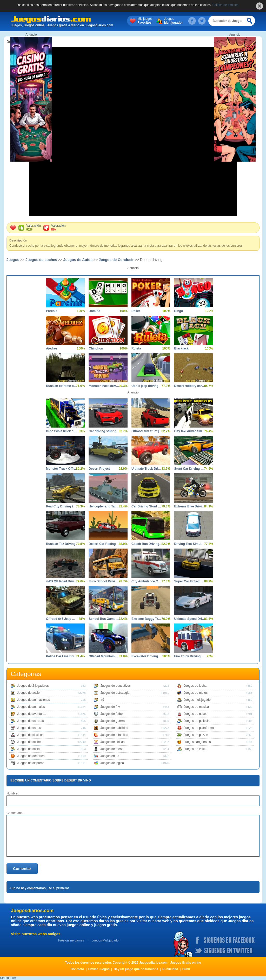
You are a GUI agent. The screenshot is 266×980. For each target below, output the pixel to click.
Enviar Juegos (99, 969)
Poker (136, 311)
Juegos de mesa (112, 749)
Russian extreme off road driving (61, 386)
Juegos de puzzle (196, 735)
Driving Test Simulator (189, 544)
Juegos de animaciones (34, 700)
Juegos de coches (41, 260)
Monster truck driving (104, 386)
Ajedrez (52, 348)
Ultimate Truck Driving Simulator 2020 (147, 469)
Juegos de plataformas (200, 728)
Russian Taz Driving (61, 544)
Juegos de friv (110, 707)
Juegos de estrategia (115, 693)
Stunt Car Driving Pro (189, 469)
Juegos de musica (197, 707)
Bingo (178, 311)
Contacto (77, 969)
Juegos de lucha (195, 686)
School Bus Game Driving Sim (104, 619)
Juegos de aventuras (32, 714)
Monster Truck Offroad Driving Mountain (61, 469)
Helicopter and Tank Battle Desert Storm (104, 506)
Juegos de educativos (116, 686)
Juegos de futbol (112, 714)
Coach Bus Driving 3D (147, 544)
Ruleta (136, 348)
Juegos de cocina (29, 749)
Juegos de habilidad (114, 728)
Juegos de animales (31, 707)
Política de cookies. (226, 5)
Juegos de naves (196, 714)
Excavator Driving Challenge (147, 656)
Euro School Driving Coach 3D (104, 581)
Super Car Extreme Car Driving (189, 581)
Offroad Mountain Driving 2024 (104, 656)
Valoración (34, 228)
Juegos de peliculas (198, 721)
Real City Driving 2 (60, 506)
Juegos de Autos (78, 260)
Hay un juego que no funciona (136, 969)
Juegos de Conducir (116, 260)
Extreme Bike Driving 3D (189, 506)
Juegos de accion (29, 693)
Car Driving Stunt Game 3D (147, 506)
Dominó (94, 311)
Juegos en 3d (110, 756)
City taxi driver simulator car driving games (189, 431)
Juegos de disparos (31, 763)
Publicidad (170, 969)
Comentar (22, 868)
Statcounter (8, 978)
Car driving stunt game (104, 431)
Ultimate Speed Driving (189, 619)
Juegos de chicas (113, 742)
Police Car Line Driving (61, 656)
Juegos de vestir (195, 749)
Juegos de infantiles (114, 735)
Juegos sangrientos (197, 742)
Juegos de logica (112, 763)
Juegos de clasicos (30, 735)
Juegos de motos (196, 693)
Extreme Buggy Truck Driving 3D (147, 619)
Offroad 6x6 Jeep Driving (61, 619)
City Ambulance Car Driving (147, 581)
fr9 (102, 700)
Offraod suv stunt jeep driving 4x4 (147, 431)
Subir (186, 969)
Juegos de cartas (29, 728)
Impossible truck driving (61, 431)
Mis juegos (145, 21)
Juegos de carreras (31, 721)
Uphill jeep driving (145, 386)
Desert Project (99, 469)
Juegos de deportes (31, 756)
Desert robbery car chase (189, 386)
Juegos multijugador (198, 700)
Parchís (52, 311)
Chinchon (96, 348)
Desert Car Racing (102, 544)
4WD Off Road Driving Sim (61, 581)
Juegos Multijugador (106, 940)
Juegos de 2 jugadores (33, 686)
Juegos (174, 21)
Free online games (71, 940)
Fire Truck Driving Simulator (189, 656)
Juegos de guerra (113, 721)
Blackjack (181, 348)
